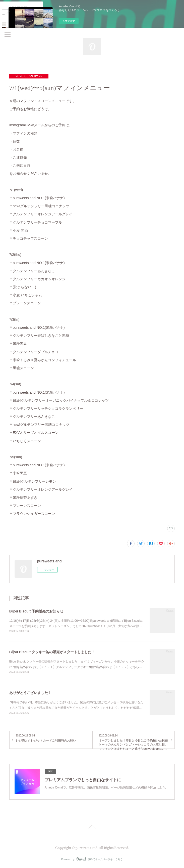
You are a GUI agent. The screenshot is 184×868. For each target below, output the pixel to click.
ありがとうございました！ (30, 693)
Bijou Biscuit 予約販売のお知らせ (36, 611)
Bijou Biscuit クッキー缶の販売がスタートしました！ (52, 652)
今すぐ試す (69, 21)
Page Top (92, 828)
